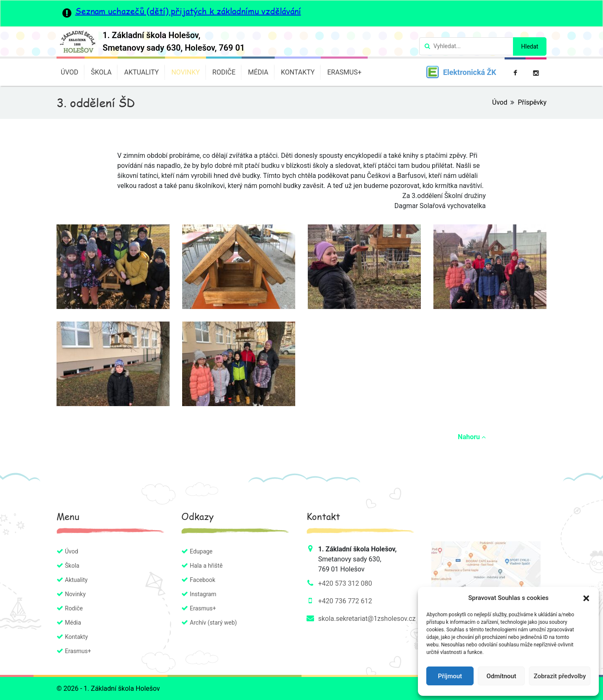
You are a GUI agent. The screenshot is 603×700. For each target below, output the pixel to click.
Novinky (186, 72)
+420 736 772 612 (345, 601)
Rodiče (224, 72)
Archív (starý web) (213, 623)
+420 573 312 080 (345, 583)
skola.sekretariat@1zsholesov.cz (367, 619)
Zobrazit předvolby (560, 676)
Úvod (70, 72)
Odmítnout (501, 676)
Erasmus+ (344, 72)
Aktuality (141, 72)
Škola (101, 72)
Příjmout (450, 676)
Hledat (530, 46)
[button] (586, 598)
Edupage (201, 551)
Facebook (202, 580)
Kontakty (298, 72)
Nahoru (472, 437)
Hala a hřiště (206, 566)
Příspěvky (532, 102)
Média (258, 72)
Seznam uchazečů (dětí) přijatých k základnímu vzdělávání (188, 11)
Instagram (203, 594)
